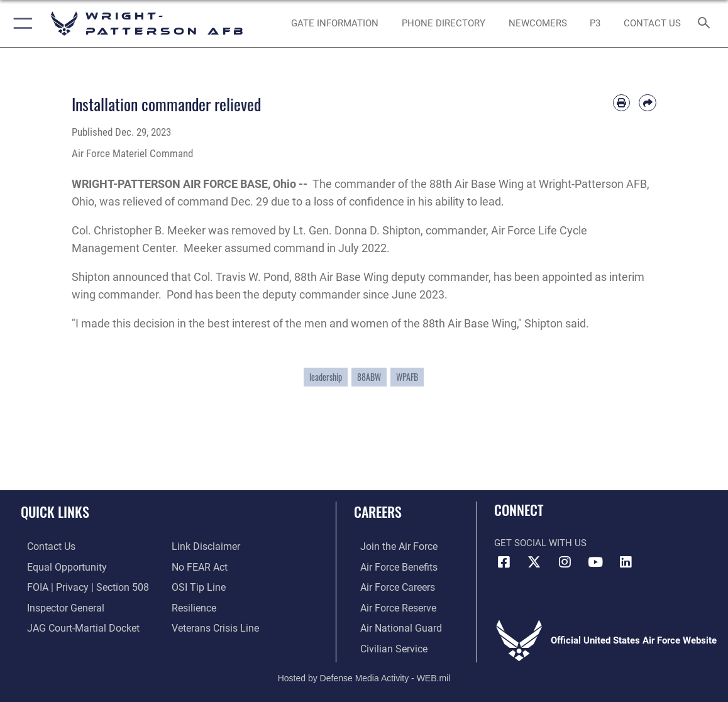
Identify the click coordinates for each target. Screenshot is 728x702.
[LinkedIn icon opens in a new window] (626, 562)
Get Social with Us (540, 543)
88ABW (369, 377)
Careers (378, 512)
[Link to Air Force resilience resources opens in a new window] (193, 606)
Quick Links (55, 512)
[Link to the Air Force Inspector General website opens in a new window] (58, 606)
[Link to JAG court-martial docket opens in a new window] (75, 626)
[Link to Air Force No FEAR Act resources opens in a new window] (199, 567)
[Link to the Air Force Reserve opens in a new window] (391, 606)
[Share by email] (648, 103)
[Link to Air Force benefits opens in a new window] (391, 567)
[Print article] (622, 103)
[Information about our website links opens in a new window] (204, 547)
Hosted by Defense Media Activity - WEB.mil (364, 674)
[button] (20, 24)
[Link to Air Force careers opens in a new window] (391, 586)
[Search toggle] (706, 24)
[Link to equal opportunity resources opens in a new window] (58, 567)
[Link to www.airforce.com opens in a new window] (391, 547)
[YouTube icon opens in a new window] (595, 562)
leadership (326, 377)
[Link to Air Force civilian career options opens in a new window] (386, 645)
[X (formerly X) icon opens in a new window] (534, 562)
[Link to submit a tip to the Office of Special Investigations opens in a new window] (197, 586)
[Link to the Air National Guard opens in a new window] (393, 626)
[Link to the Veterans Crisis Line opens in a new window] (214, 626)
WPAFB (407, 377)
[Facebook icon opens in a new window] (504, 562)
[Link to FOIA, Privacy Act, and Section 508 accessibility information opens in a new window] (78, 586)
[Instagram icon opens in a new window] (565, 562)
